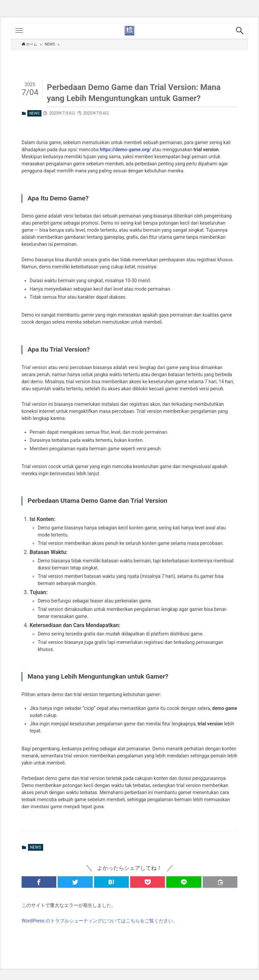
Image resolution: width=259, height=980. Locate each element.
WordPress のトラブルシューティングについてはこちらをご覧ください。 (100, 921)
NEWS (34, 113)
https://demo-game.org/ (125, 150)
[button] (240, 31)
